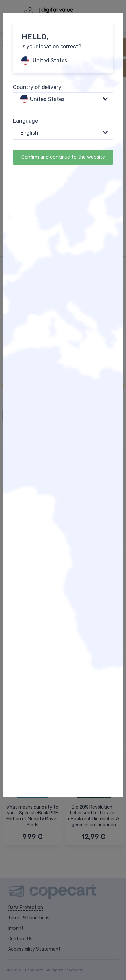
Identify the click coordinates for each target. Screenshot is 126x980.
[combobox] (63, 99)
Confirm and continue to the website (63, 157)
